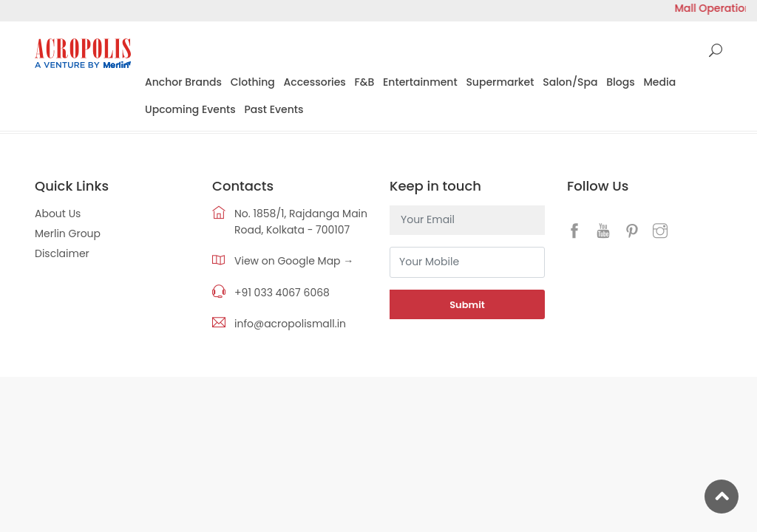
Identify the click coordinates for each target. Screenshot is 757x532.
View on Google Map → (294, 261)
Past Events (274, 109)
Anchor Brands (183, 82)
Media (659, 82)
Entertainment (420, 82)
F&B (365, 82)
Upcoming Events (190, 109)
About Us (58, 214)
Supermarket (500, 82)
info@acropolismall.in (290, 324)
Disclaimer (62, 253)
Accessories (315, 82)
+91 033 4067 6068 (282, 293)
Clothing (253, 82)
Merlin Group (68, 233)
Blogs (620, 82)
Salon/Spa (570, 82)
